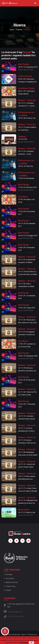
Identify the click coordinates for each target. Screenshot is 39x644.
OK (32, 642)
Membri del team (11, 582)
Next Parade (24, 64)
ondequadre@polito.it (13, 611)
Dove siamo (9, 578)
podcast (19, 30)
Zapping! (22, 136)
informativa (24, 642)
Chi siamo (8, 575)
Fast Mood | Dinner (27, 88)
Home (12, 30)
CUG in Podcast (25, 76)
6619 (22, 616)
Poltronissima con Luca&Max (26, 114)
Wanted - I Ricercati (27, 100)
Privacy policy (10, 586)
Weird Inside (24, 510)
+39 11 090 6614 (14, 616)
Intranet (7, 590)
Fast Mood (23, 197)
